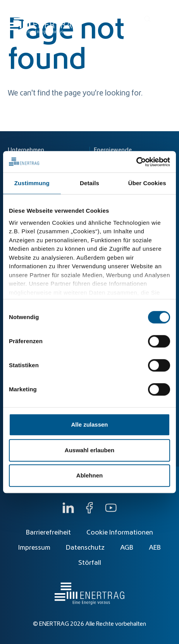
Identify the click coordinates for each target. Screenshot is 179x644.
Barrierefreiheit (48, 533)
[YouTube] (111, 512)
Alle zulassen (89, 424)
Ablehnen (89, 475)
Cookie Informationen (120, 533)
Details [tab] (89, 183)
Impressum (34, 548)
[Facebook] (89, 512)
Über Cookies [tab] (147, 183)
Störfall (90, 563)
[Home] (43, 19)
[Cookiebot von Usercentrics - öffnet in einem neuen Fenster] (136, 162)
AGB (127, 548)
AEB (155, 548)
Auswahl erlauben (89, 450)
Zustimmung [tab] (32, 183)
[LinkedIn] (68, 512)
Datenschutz (85, 548)
